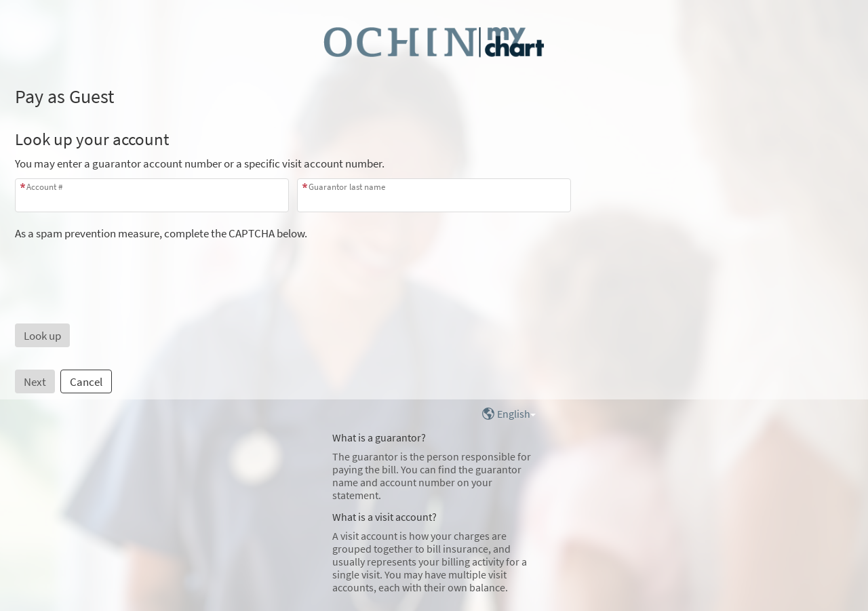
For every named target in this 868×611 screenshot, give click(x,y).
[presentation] (118, 267)
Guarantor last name (347, 187)
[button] (42, 335)
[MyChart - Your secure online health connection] (434, 41)
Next (35, 382)
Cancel (86, 382)
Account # (44, 187)
